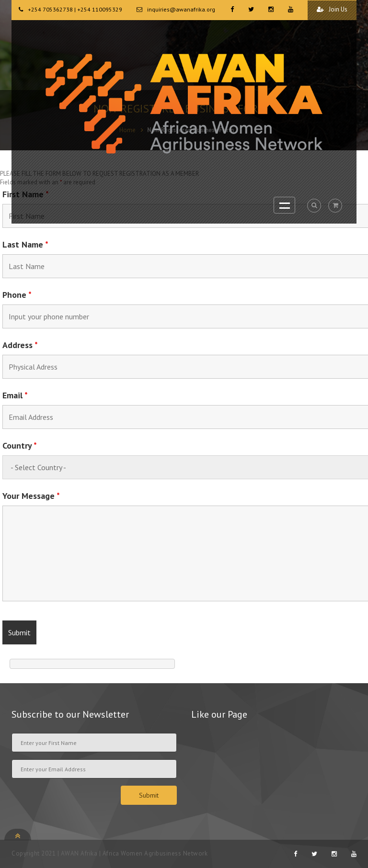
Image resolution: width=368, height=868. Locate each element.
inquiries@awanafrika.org (181, 9)
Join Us (332, 9)
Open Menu (284, 205)
